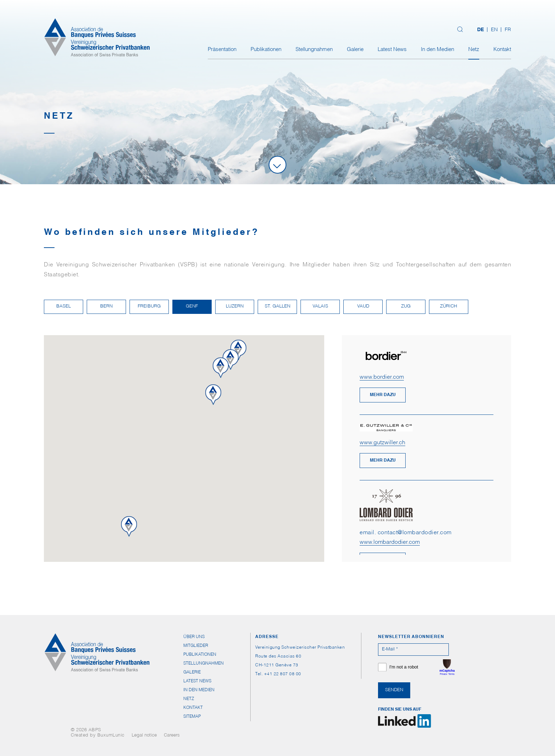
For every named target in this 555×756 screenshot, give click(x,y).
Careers (172, 736)
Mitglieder (196, 646)
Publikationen (266, 50)
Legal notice (144, 736)
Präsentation (222, 50)
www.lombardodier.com (390, 543)
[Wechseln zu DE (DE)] (480, 30)
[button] (234, 372)
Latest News (392, 50)
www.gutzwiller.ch (382, 443)
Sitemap (192, 717)
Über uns (194, 637)
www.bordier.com (382, 378)
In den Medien (437, 50)
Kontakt (502, 50)
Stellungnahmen (314, 50)
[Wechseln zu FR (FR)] (506, 30)
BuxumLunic (111, 736)
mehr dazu (383, 395)
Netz (474, 50)
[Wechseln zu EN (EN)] (494, 30)
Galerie (355, 50)
